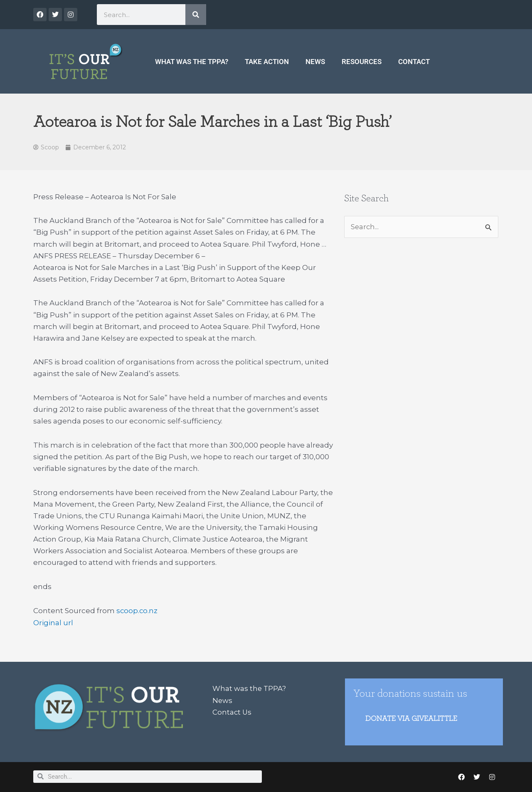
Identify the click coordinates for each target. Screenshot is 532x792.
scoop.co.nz (137, 611)
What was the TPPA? (192, 62)
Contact (414, 62)
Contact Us (232, 711)
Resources (362, 62)
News (315, 62)
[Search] (196, 15)
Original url (53, 622)
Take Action (267, 62)
